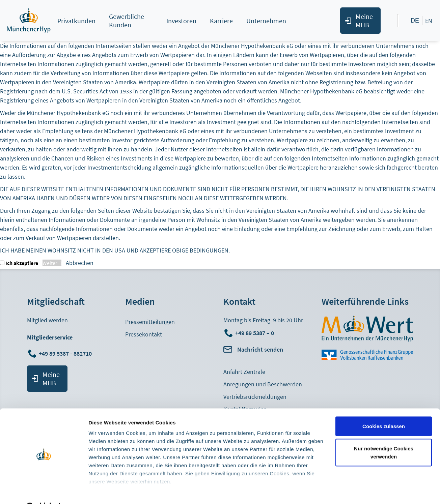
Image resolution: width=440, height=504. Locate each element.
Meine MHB (364, 21)
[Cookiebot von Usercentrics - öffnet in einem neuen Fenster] (44, 491)
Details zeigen (105, 491)
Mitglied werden (47, 320)
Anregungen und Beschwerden (263, 384)
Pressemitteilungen (150, 322)
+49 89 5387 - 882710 (66, 353)
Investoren (181, 21)
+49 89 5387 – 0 (255, 333)
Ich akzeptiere (22, 263)
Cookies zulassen (384, 409)
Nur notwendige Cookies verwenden (384, 436)
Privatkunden (76, 21)
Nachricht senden (260, 349)
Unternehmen (266, 21)
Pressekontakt (144, 334)
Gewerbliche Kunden (127, 21)
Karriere (221, 21)
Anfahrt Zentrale (244, 372)
